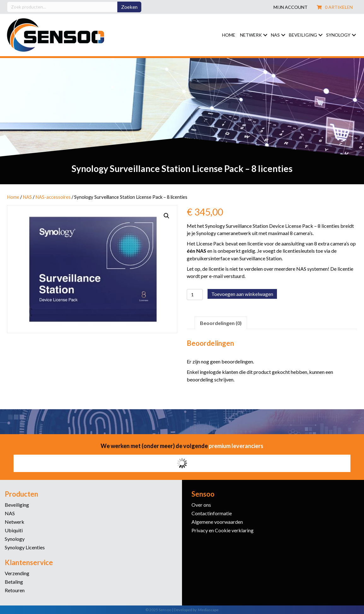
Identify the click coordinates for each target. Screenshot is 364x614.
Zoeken (129, 7)
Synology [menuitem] (338, 35)
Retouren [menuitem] (15, 590)
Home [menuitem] (229, 35)
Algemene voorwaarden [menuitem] (217, 522)
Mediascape (208, 610)
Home (13, 197)
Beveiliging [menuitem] (303, 35)
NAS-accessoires (53, 197)
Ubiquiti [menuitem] (14, 531)
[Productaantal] (195, 295)
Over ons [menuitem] (201, 505)
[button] (265, 35)
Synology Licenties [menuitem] (25, 548)
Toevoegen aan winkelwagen (242, 294)
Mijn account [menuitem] (291, 7)
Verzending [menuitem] (17, 573)
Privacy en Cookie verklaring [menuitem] (223, 531)
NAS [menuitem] (275, 35)
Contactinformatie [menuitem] (212, 514)
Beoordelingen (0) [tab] (221, 323)
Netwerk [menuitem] (251, 35)
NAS (27, 197)
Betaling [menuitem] (14, 582)
